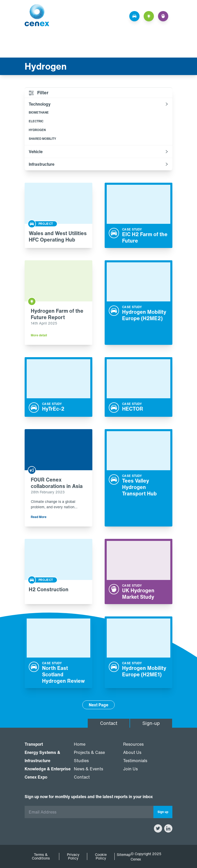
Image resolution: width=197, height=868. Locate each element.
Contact (109, 723)
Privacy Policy (73, 856)
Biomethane (39, 112)
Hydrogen (37, 130)
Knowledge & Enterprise (48, 769)
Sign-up (151, 723)
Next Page (98, 705)
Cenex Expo (36, 777)
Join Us (130, 769)
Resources (133, 744)
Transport (34, 744)
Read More (39, 517)
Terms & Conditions (41, 856)
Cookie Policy (101, 856)
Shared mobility (42, 139)
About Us (132, 752)
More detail (39, 335)
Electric (36, 121)
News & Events (88, 769)
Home (80, 744)
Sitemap (124, 855)
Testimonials (135, 761)
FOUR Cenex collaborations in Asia (57, 483)
